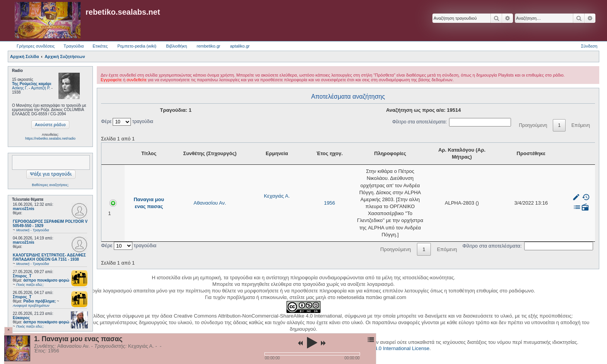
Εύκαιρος (21, 318)
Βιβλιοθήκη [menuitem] (177, 46)
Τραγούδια (74, 46)
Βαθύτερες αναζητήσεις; (50, 185)
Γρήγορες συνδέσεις (36, 46)
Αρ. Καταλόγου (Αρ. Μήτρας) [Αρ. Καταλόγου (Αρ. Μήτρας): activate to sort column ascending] (500, 153)
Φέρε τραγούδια (127, 121)
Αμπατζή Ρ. (41, 88)
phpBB (290, 330)
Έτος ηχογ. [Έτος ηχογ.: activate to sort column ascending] (260, 153)
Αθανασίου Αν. (182, 183)
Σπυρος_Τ (22, 276)
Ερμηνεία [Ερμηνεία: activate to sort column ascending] (226, 153)
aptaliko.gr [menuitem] (240, 46)
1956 (260, 183)
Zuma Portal (319, 325)
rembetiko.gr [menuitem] (208, 46)
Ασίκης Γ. (20, 88)
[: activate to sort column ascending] (583, 154)
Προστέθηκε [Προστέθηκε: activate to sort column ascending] (549, 153)
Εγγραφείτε (111, 80)
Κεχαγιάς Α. (226, 176)
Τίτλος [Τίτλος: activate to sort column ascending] (136, 153)
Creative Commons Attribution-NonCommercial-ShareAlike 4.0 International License (336, 308)
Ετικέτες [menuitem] (100, 46)
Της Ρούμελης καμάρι (32, 84)
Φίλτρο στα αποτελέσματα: (452, 122)
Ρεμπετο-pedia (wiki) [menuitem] (137, 46)
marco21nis (24, 209)
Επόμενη (581, 125)
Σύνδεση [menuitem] (589, 46)
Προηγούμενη (533, 125)
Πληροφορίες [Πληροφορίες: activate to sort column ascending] (375, 153)
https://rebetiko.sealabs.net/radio (50, 138)
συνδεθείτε (137, 80)
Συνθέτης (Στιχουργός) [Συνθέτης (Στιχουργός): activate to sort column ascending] (182, 153)
